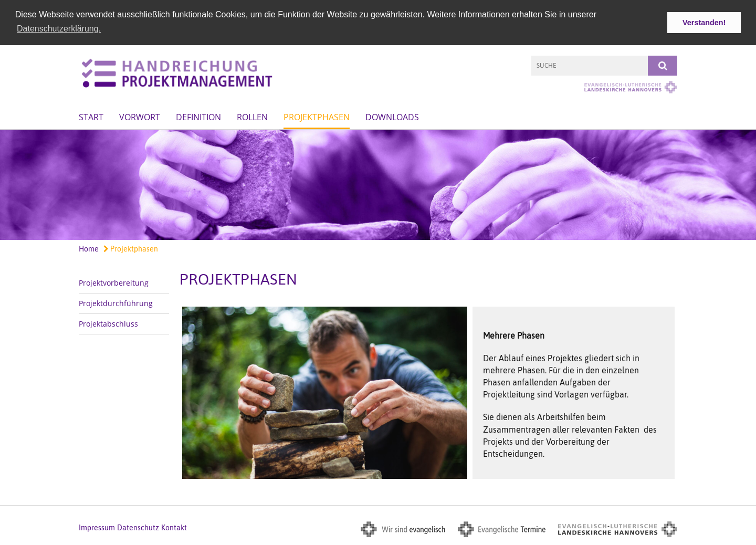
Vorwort (140, 117)
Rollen (252, 117)
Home (89, 248)
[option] (378, 184)
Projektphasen (317, 117)
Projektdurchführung (116, 303)
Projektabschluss (108, 323)
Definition (198, 117)
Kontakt (174, 528)
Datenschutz (138, 528)
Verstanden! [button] (704, 23)
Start (91, 117)
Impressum (97, 528)
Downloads (392, 117)
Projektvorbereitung (114, 282)
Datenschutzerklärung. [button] (59, 29)
